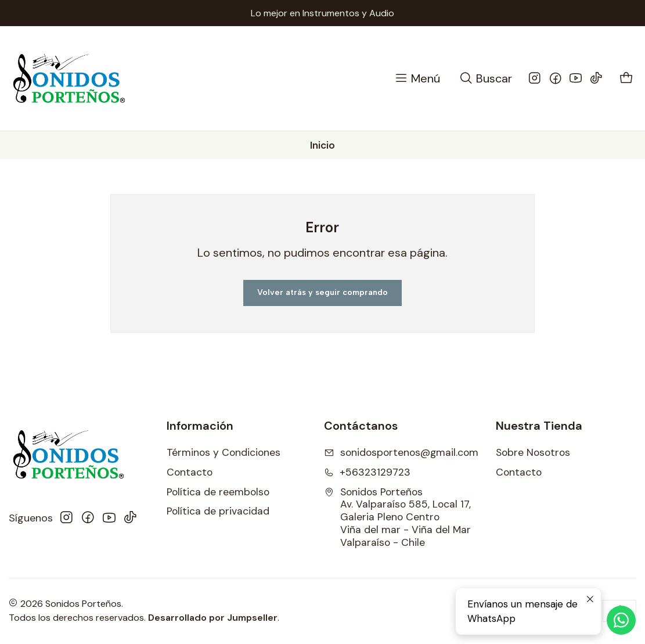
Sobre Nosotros (533, 452)
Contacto (190, 472)
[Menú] (417, 79)
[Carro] (627, 79)
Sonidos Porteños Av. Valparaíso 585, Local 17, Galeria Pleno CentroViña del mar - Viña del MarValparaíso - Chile (397, 517)
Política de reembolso (218, 492)
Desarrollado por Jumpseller (213, 618)
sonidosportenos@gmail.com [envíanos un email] (401, 452)
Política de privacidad (218, 511)
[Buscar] (485, 79)
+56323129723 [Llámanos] (367, 472)
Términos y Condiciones (224, 452)
